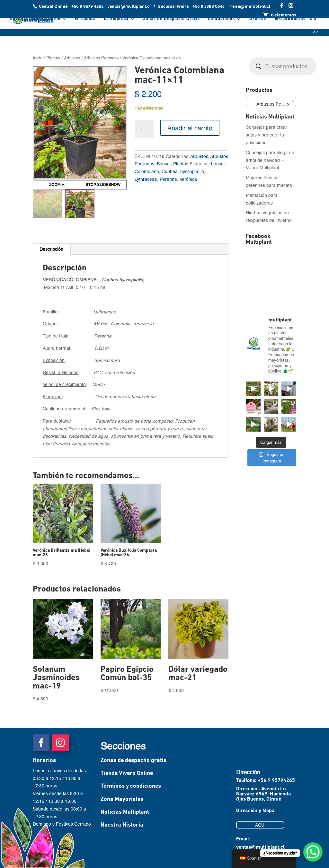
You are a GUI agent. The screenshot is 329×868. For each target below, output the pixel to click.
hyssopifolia (192, 171)
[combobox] (271, 101)
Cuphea (170, 171)
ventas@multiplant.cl (260, 847)
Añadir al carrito (190, 128)
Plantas (53, 58)
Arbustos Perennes (101, 58)
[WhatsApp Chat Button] (313, 852)
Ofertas (258, 20)
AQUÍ (260, 825)
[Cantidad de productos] (144, 129)
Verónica (188, 179)
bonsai (218, 164)
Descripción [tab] (51, 249)
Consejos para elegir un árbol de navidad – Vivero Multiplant (270, 160)
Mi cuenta (85, 20)
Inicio (16, 20)
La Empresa (116, 20)
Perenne (168, 179)
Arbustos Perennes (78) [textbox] (272, 104)
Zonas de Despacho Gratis (171, 20)
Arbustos (72, 58)
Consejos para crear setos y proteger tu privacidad (267, 135)
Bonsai (164, 164)
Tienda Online (45, 20)
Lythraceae (146, 179)
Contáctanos (221, 20)
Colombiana (147, 171)
